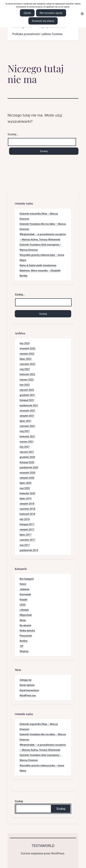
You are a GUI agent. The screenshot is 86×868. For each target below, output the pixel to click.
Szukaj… (13, 134)
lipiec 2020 (26, 483)
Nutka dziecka (27, 631)
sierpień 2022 (27, 354)
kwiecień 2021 (27, 436)
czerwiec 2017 (27, 540)
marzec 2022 (27, 380)
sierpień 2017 (27, 530)
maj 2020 (25, 488)
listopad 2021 (27, 400)
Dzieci (23, 584)
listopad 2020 (27, 462)
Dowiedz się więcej (43, 21)
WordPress (58, 853)
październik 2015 (29, 550)
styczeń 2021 (27, 452)
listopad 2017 (27, 524)
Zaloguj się (25, 680)
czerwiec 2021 (27, 426)
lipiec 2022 (26, 359)
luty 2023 (25, 343)
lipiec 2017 (26, 535)
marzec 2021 (27, 442)
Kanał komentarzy (29, 690)
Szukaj (19, 801)
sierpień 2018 (27, 504)
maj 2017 (25, 545)
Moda (23, 620)
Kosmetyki (25, 594)
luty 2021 (25, 447)
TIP (21, 646)
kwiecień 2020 (27, 493)
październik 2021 (29, 405)
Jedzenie (25, 589)
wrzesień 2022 (27, 348)
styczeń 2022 (27, 390)
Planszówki (26, 636)
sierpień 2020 (27, 478)
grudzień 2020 (27, 457)
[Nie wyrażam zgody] (82, 14)
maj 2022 (25, 369)
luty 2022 (25, 385)
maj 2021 (25, 431)
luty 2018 (25, 519)
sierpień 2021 (27, 416)
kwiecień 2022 (27, 374)
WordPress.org (28, 695)
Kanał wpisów (27, 685)
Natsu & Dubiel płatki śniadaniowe (38, 265)
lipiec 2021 (26, 421)
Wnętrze (24, 651)
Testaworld (43, 846)
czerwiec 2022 (27, 364)
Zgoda (27, 13)
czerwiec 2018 (27, 509)
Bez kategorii (27, 579)
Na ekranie (25, 625)
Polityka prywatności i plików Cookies (37, 34)
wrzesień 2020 (27, 473)
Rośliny (24, 641)
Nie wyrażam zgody (51, 13)
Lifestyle (24, 610)
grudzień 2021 (27, 395)
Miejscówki (26, 615)
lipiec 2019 (26, 499)
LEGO (23, 605)
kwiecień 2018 (27, 514)
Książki (24, 600)
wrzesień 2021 (27, 411)
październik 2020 (29, 468)
